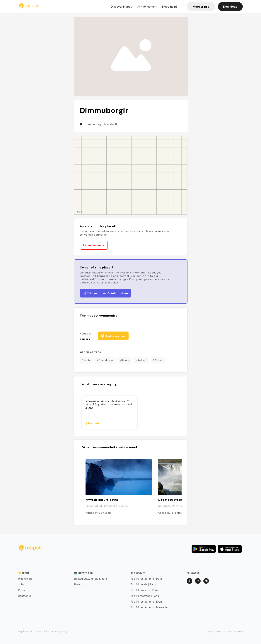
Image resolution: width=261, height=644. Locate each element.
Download (230, 7)
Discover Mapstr (122, 7)
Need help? (170, 7)
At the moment (147, 7)
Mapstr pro (201, 7)
